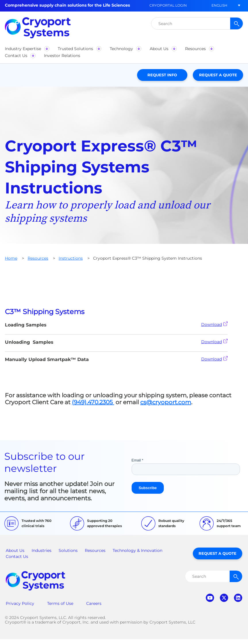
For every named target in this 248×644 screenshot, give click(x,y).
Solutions (68, 550)
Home (11, 258)
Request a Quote (218, 75)
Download (214, 324)
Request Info (162, 75)
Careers (94, 603)
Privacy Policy (20, 603)
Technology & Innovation (138, 550)
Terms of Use (60, 603)
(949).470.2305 (93, 402)
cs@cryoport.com (166, 402)
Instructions (71, 258)
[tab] (124, 312)
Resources (38, 258)
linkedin (238, 598)
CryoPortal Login (168, 5)
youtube (210, 598)
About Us (15, 550)
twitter (224, 598)
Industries (42, 550)
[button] (219, 5)
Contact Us (17, 556)
